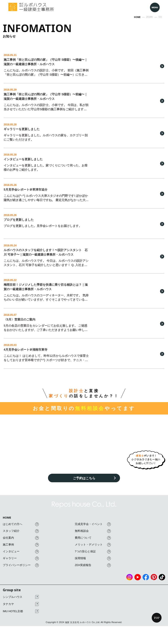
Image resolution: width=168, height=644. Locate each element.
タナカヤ (21, 609)
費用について (93, 543)
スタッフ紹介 (21, 536)
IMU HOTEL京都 (21, 616)
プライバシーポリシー (21, 570)
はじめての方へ (21, 529)
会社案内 (21, 543)
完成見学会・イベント (93, 529)
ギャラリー (21, 563)
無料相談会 (93, 536)
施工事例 (21, 550)
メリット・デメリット (93, 550)
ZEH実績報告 (93, 570)
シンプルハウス (21, 602)
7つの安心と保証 (93, 557)
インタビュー (21, 557)
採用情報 (93, 563)
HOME (7, 523)
